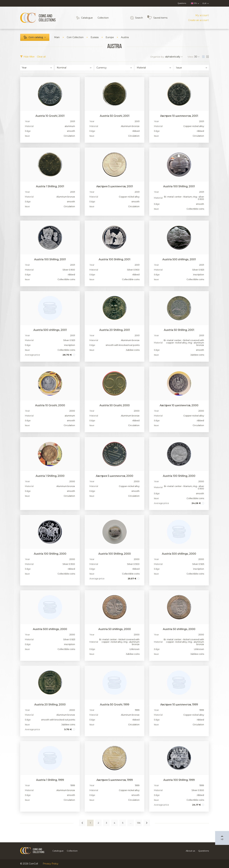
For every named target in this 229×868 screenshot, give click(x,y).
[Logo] (38, 18)
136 (139, 823)
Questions (182, 3)
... (131, 823)
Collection (103, 18)
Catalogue (87, 18)
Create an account (198, 20)
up (222, 839)
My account (202, 15)
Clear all (41, 57)
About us (190, 851)
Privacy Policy (51, 864)
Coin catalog (36, 37)
